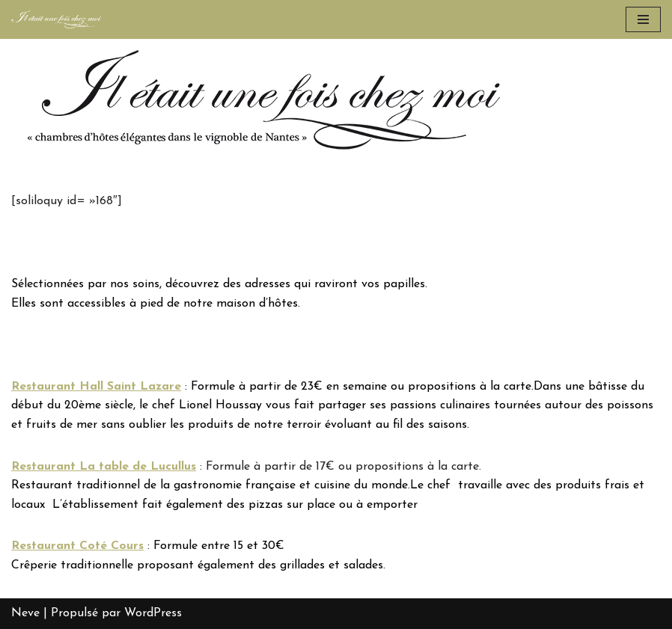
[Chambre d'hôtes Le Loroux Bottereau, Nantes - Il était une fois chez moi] (56, 19)
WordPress (153, 613)
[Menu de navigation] (643, 19)
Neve (25, 613)
